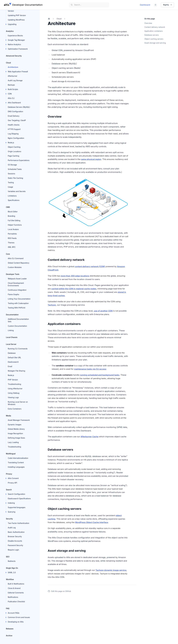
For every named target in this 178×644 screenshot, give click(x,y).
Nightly (168, 5)
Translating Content (16, 463)
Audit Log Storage (15, 80)
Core (8, 254)
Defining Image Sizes (16, 438)
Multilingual (11, 454)
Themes (11, 243)
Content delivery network (155, 27)
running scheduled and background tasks (100, 375)
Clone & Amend (14, 588)
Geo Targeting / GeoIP (17, 120)
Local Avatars (13, 229)
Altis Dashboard (14, 103)
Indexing (11, 503)
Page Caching (13, 156)
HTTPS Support (14, 129)
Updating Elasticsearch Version (17, 10)
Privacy (9, 474)
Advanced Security (14, 56)
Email (10, 366)
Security (9, 519)
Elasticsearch (13, 362)
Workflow (10, 579)
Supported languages (17, 507)
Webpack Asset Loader (17, 279)
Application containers (154, 31)
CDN (10, 94)
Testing (11, 182)
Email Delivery (14, 116)
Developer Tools (13, 274)
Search (9, 490)
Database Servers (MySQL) (19, 107)
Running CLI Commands (18, 349)
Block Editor (13, 212)
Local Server (11, 344)
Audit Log (12, 528)
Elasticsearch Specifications (19, 498)
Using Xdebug (14, 393)
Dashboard (145, 5)
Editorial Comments (16, 593)
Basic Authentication (16, 532)
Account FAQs (14, 613)
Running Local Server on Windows (18, 403)
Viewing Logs (13, 397)
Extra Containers (15, 409)
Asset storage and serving (155, 43)
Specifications (14, 200)
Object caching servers (154, 39)
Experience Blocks (15, 36)
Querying (12, 512)
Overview (148, 23)
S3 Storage (12, 165)
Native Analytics (14, 44)
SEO (8, 557)
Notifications (13, 597)
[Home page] (23, 5)
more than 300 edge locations (75, 276)
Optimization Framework (18, 49)
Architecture (13, 67)
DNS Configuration (15, 111)
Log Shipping (13, 134)
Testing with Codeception (18, 303)
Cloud (8, 63)
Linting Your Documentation (19, 299)
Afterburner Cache (89, 437)
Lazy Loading (13, 442)
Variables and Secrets (17, 191)
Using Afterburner (15, 389)
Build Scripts (13, 89)
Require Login (13, 550)
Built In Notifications (16, 584)
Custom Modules (15, 267)
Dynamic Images (15, 425)
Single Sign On (12, 568)
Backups (11, 85)
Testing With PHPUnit (17, 308)
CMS (8, 207)
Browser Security (15, 536)
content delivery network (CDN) (90, 266)
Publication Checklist (16, 602)
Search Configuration (17, 494)
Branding (11, 216)
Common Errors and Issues (19, 617)
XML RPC (12, 247)
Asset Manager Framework (19, 420)
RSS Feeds (12, 238)
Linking (11, 330)
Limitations (12, 196)
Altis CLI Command (16, 258)
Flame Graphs (13, 294)
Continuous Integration (17, 290)
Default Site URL (14, 357)
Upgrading (12, 24)
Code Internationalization (18, 458)
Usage (10, 187)
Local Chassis (12, 337)
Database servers (152, 35)
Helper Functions (15, 225)
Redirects (12, 561)
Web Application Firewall (18, 72)
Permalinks (12, 234)
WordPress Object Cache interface (92, 522)
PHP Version (13, 380)
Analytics (10, 31)
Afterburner (13, 76)
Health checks (14, 125)
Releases (10, 629)
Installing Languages (16, 467)
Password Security (15, 545)
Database (12, 353)
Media (8, 416)
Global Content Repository (18, 263)
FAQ (8, 608)
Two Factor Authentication (18, 523)
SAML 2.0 (12, 572)
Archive (9, 636)
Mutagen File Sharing (16, 371)
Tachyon (52, 305)
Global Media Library (16, 429)
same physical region (91, 159)
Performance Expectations (19, 160)
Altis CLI (11, 98)
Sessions (11, 174)
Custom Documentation (17, 326)
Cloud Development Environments (16, 284)
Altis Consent (13, 478)
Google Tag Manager (16, 40)
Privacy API (12, 483)
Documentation (12, 315)
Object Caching (14, 147)
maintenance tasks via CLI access (90, 369)
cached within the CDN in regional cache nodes (74, 289)
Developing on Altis (16, 622)
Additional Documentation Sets (18, 320)
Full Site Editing (14, 220)
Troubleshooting (14, 384)
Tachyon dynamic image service (111, 570)
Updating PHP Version (17, 15)
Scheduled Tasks (15, 169)
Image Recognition (15, 433)
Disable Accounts (15, 541)
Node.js (11, 143)
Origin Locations (14, 151)
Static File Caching (15, 178)
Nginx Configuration (16, 138)
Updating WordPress (16, 20)
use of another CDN (103, 311)
